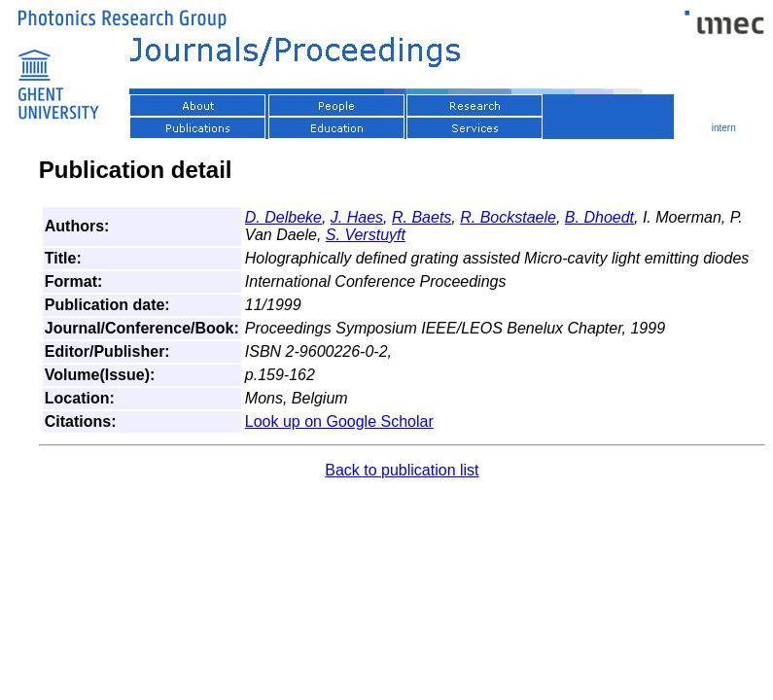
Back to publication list (402, 470)
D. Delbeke (283, 217)
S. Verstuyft (366, 235)
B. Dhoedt (599, 217)
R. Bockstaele (508, 217)
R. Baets (422, 217)
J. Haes (357, 217)
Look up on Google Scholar (339, 421)
